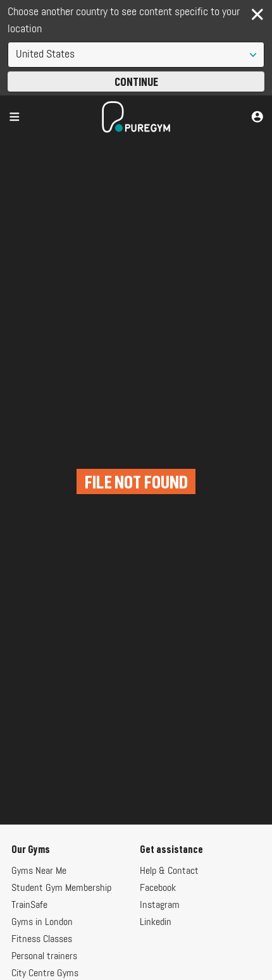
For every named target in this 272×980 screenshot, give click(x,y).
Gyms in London (42, 923)
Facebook (158, 888)
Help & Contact (169, 871)
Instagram (160, 905)
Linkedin (156, 923)
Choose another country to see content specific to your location (124, 21)
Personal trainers (44, 957)
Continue (136, 82)
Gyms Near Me (39, 871)
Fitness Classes (42, 940)
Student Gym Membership (61, 888)
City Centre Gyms (45, 974)
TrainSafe (29, 905)
